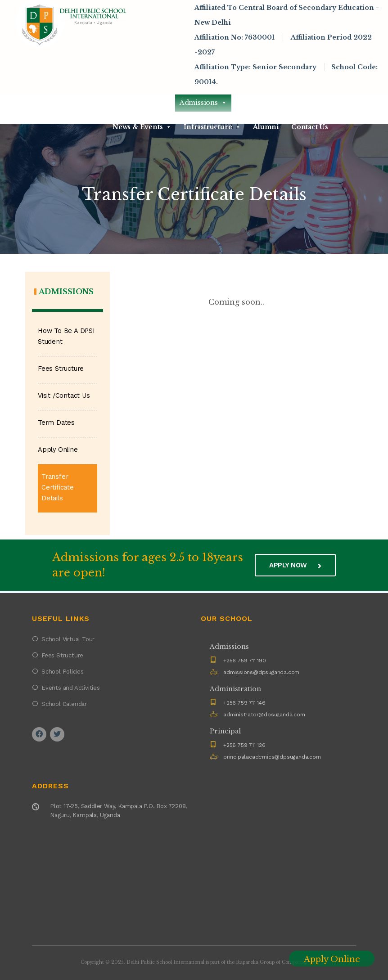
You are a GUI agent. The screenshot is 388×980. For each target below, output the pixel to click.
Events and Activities (71, 688)
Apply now (295, 565)
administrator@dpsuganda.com (264, 715)
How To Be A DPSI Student (66, 336)
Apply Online (58, 450)
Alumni (266, 127)
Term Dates (56, 423)
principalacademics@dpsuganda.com (272, 757)
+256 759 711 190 (245, 661)
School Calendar (64, 704)
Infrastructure (212, 127)
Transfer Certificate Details (58, 488)
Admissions (203, 103)
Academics (262, 103)
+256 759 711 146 (244, 703)
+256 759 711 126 (244, 745)
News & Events (142, 127)
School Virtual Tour (68, 639)
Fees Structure (61, 369)
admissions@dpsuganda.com (261, 672)
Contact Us (310, 127)
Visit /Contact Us (64, 396)
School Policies (63, 672)
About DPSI (140, 103)
